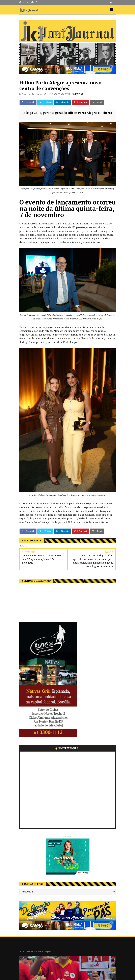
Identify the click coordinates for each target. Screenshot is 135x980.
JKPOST (79, 94)
